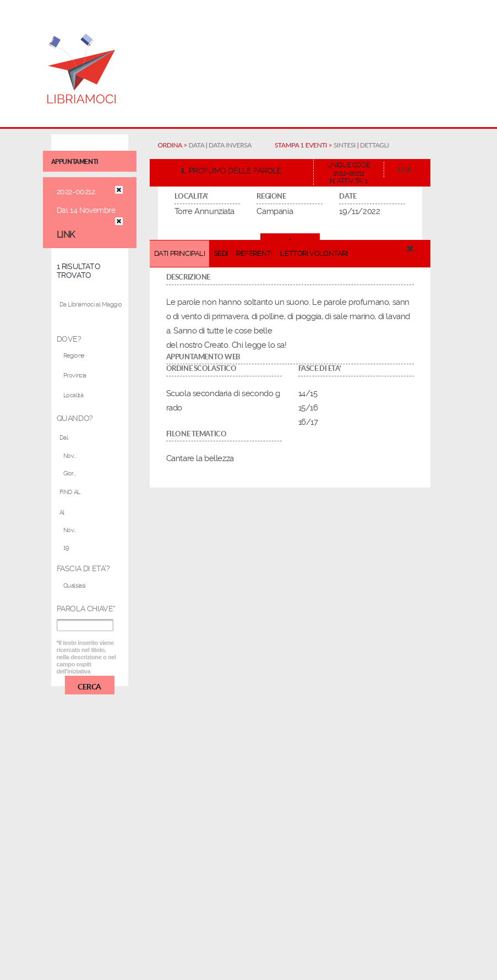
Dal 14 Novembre (86, 210)
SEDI (221, 253)
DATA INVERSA (230, 145)
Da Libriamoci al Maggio (91, 305)
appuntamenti (75, 162)
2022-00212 (76, 191)
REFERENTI (254, 253)
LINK (66, 235)
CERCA (89, 686)
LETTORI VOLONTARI (314, 253)
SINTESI (345, 145)
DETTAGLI (374, 145)
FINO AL (70, 492)
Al (62, 513)
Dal (64, 438)
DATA (197, 145)
